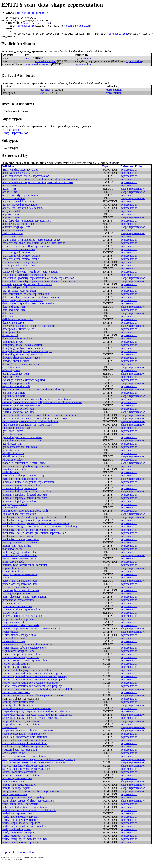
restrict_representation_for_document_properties (30, 687)
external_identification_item (18, 413)
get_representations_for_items (20, 452)
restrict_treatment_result (16, 697)
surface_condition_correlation (19, 777)
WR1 (12, 35)
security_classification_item (18, 707)
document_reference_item (17, 343)
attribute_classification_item (19, 229)
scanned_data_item (78, 28)
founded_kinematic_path (17, 432)
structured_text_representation (20, 754)
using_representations (15, 799)
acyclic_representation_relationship (23, 213)
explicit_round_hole (14, 397)
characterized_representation (19, 254)
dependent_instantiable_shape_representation (28, 331)
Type (105, 171)
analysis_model (11, 216)
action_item (9, 190)
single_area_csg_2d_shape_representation (26, 751)
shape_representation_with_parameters (25, 738)
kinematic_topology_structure (19, 506)
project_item (10, 617)
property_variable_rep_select (19, 624)
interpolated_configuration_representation (26, 471)
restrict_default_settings (16, 668)
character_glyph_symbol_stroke (21, 264)
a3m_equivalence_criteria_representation (26, 181)
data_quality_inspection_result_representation (29, 308)
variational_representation (17, 818)
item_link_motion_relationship (20, 483)
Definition (8, 171)
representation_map (14, 646)
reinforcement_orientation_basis (21, 630)
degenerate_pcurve (13, 327)
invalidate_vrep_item (14, 474)
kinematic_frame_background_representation (28, 487)
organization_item (13, 573)
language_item (11, 512)
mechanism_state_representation (21, 544)
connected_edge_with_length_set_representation (30, 276)
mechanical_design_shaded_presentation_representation (34, 538)
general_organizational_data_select (22, 442)
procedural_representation (17, 611)
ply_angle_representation (17, 598)
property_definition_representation (22, 621)
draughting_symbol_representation (22, 359)
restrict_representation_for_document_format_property (34, 684)
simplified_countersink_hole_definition (25, 748)
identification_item (13, 458)
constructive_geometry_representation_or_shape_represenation (38, 283)
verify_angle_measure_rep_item (21, 821)
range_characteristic (14, 627)
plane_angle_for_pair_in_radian (21, 595)
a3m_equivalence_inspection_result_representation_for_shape (38, 187)
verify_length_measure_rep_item (21, 828)
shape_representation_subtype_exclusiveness (28, 735)
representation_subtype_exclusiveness (24, 652)
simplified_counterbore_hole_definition (25, 742)
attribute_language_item (16, 232)
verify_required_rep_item (17, 840)
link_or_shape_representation (19, 519)
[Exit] (32, 857)
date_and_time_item (14, 311)
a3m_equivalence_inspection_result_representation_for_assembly (40, 184)
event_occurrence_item (16, 378)
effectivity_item (11, 372)
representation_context (38, 69)
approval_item (11, 219)
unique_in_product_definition (19, 789)
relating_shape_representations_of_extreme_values (31, 633)
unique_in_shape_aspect (16, 793)
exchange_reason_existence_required (24, 385)
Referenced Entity (132, 171)
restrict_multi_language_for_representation (27, 675)
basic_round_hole (13, 238)
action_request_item (14, 203)
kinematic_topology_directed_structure (25, 499)
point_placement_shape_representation (25, 601)
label (27, 63)
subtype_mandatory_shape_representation (26, 770)
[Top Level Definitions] (15, 857)
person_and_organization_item (20, 585)
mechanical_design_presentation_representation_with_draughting (40, 531)
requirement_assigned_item (18, 656)
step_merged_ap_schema (30, 13)
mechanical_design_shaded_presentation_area (29, 534)
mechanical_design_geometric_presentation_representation (36, 528)
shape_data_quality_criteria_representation (27, 713)
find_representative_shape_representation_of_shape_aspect (36, 423)
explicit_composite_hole (16, 388)
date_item (8, 318)
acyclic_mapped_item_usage (19, 206)
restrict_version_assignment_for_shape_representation (33, 700)
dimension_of (10, 340)
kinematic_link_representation (20, 493)
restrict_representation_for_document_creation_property (35, 681)
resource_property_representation (21, 659)
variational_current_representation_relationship (29, 815)
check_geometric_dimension (19, 270)
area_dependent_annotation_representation (27, 225)
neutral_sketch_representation (19, 563)
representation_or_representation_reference (27, 649)
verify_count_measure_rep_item (21, 825)
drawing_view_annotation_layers (21, 369)
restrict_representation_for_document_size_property (32, 691)
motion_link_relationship (17, 550)
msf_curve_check (12, 554)
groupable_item (11, 455)
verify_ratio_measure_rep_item (20, 837)
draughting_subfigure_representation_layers (27, 356)
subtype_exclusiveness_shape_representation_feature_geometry (39, 764)
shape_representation (36, 25)
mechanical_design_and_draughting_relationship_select (34, 522)
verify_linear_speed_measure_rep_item (25, 831)
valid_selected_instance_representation (25, 812)
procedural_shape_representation (21, 614)
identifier (45, 94)
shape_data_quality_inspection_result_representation (32, 723)
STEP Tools (15, 862)
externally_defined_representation (22, 410)
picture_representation (15, 592)
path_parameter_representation (20, 579)
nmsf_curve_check (13, 566)
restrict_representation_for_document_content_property (34, 678)
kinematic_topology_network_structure (25, 503)
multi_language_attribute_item (20, 557)
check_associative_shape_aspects (21, 267)
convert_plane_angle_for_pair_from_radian (27, 289)
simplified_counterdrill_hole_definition (25, 745)
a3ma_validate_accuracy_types (20, 174)
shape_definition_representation (21, 726)
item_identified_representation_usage (24, 480)
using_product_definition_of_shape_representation (31, 796)
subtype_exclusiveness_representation (24, 761)
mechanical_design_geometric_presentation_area (30, 525)
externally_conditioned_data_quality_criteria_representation (37, 404)
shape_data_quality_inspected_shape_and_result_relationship (37, 716)
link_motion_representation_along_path (25, 515)
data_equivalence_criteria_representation (26, 299)
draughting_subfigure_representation (23, 353)
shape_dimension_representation (21, 729)
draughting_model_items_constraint (23, 350)
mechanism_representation (18, 541)
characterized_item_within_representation (26, 251)
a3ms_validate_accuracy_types (20, 178)
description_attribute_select (18, 334)
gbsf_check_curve (13, 436)
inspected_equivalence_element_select (24, 468)
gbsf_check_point (13, 439)
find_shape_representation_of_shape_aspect (27, 429)
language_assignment (15, 509)
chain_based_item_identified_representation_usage (31, 244)
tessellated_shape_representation (21, 780)
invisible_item (11, 477)
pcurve (6, 582)
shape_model (10, 732)
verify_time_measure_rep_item (20, 847)
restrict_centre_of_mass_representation (25, 665)
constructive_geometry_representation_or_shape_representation (39, 286)
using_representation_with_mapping (23, 802)
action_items (10, 197)
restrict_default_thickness (17, 672)
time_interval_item (13, 786)
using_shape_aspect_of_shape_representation (28, 805)
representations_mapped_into (19, 640)
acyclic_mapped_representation (20, 209)
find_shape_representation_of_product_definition (30, 426)
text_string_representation (17, 783)
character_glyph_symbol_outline (21, 260)
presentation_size (12, 608)
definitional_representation (18, 324)
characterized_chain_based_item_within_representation (34, 248)
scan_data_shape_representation (32, 22)
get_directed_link (12, 448)
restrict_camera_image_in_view (21, 662)
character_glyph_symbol (16, 257)
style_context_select (14, 758)
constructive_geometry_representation (24, 280)
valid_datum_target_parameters (20, 809)
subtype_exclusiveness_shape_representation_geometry (34, 767)
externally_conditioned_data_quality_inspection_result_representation (42, 407)
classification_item (13, 273)
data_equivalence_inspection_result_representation (31, 302)
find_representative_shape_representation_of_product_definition (39, 420)
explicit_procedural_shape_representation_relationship (33, 394)
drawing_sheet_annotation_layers (21, 362)
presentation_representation (18, 605)
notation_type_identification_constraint (25, 570)
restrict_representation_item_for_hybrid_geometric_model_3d (38, 694)
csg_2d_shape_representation (19, 295)
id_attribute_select (13, 464)
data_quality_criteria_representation (23, 305)
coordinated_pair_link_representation (24, 292)
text (42, 98)
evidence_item (11, 381)
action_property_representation (20, 200)
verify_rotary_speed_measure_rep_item (25, 844)
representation (26, 28)
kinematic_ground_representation (21, 490)
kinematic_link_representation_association (27, 496)
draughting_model (13, 346)
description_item (12, 337)
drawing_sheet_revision (16, 366)
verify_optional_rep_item (17, 834)
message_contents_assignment (20, 547)
